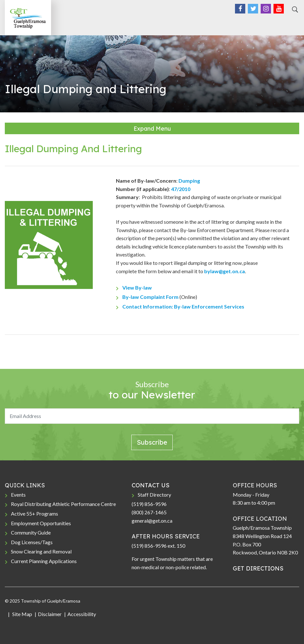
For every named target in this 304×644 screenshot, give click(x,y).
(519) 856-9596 (149, 504)
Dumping (189, 181)
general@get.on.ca (152, 521)
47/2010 (181, 189)
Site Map (22, 614)
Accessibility (82, 614)
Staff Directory (154, 495)
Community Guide (31, 532)
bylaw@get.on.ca (225, 271)
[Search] (294, 10)
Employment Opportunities (41, 523)
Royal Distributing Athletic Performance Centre (63, 504)
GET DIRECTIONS (258, 568)
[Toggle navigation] (292, 23)
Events (18, 495)
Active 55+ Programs (35, 513)
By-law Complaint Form (150, 297)
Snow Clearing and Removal (41, 551)
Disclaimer (50, 614)
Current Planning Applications (44, 561)
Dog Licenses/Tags (32, 542)
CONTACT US (151, 485)
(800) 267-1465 (149, 512)
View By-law (137, 287)
